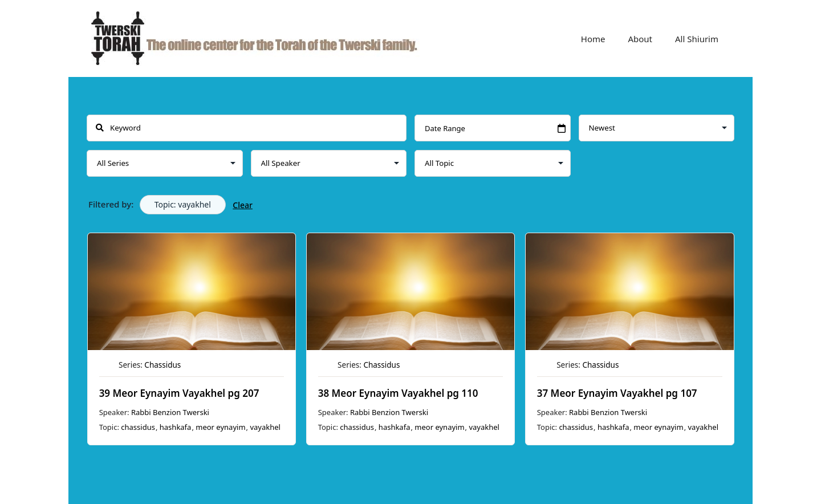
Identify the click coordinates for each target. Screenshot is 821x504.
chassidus (138, 427)
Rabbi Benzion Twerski (170, 412)
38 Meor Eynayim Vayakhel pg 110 (398, 393)
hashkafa (176, 427)
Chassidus (162, 365)
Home (593, 39)
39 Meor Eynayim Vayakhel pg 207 (179, 393)
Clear (243, 205)
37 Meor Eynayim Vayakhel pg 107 (617, 393)
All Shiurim (697, 39)
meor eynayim (220, 427)
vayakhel (265, 427)
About (640, 39)
